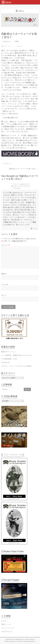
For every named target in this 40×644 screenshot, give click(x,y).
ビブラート (6, 164)
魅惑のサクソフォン (9, 352)
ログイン (5, 621)
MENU (8, 3)
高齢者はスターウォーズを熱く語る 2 (24, 169)
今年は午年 (5, 362)
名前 (4, 274)
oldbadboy (7, 41)
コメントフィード (8, 628)
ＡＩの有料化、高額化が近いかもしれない (17, 355)
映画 (17, 41)
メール (5, 285)
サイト (4, 295)
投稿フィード (6, 624)
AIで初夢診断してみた (9, 359)
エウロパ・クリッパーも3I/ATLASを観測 (16, 366)
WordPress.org (7, 632)
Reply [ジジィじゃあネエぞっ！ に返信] (35, 228)
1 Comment (18, 46)
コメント (6, 245)
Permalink (16, 188)
